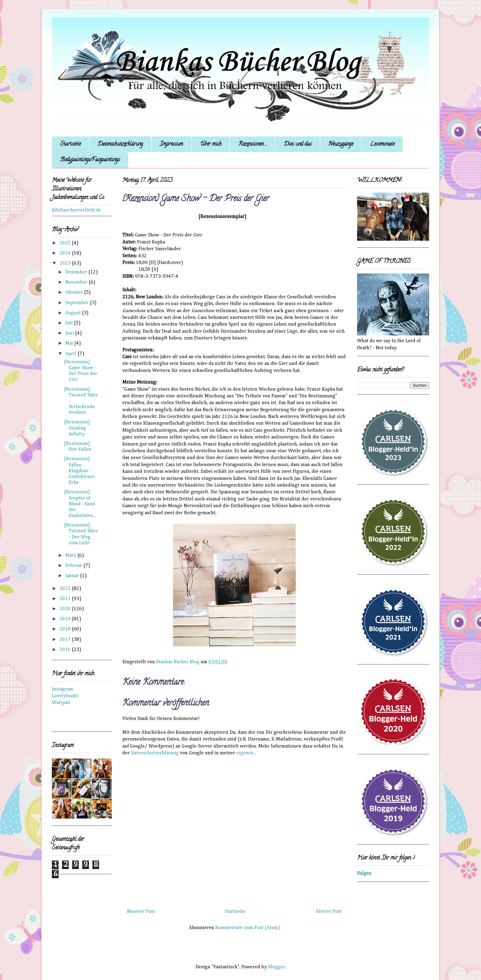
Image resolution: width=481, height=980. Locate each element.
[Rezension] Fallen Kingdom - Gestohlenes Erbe (79, 471)
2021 (66, 599)
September (78, 303)
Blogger (276, 967)
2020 (66, 609)
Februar (74, 566)
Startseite (70, 144)
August (74, 313)
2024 (66, 253)
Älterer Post (329, 912)
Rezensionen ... (253, 144)
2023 (66, 263)
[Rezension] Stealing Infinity (77, 428)
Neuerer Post (141, 912)
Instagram (63, 689)
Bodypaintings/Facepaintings (90, 160)
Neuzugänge (341, 144)
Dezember (77, 272)
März (71, 556)
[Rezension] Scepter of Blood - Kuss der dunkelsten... (80, 504)
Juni (70, 333)
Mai (70, 343)
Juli (70, 323)
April (71, 354)
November (77, 282)
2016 (66, 650)
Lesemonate (382, 144)
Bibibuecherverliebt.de (77, 210)
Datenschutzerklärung (120, 144)
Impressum (171, 144)
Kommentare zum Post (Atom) (248, 928)
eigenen (245, 753)
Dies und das (298, 144)
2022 (66, 589)
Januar (73, 576)
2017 (66, 640)
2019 (66, 619)
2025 (66, 243)
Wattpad (61, 703)
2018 (66, 629)
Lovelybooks (65, 696)
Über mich (211, 144)
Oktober (75, 293)
